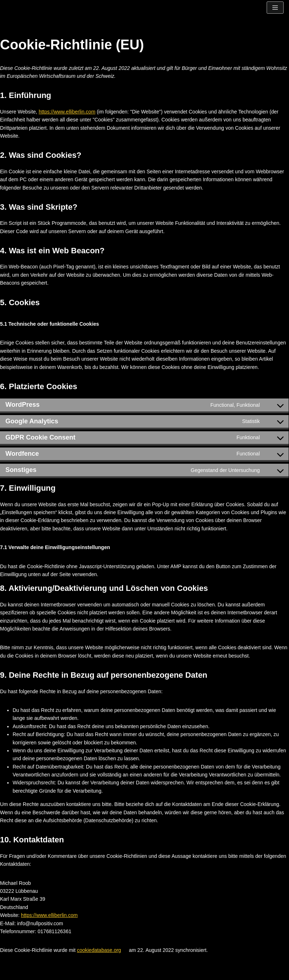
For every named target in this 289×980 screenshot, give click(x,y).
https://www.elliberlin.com (67, 112)
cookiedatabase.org (99, 950)
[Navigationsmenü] (275, 8)
